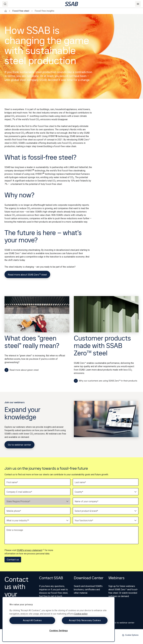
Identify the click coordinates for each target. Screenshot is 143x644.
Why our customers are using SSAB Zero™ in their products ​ (106, 381)
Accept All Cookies (33, 620)
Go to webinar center (19, 445)
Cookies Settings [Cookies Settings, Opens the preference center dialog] (59, 631)
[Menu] (138, 4)
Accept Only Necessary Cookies (84, 620)
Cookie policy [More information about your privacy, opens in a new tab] (81, 614)
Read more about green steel (22, 370)
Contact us (13, 560)
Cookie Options (130, 635)
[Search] (5, 4)
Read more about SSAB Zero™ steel (27, 275)
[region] (58, 619)
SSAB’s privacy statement (31, 550)
